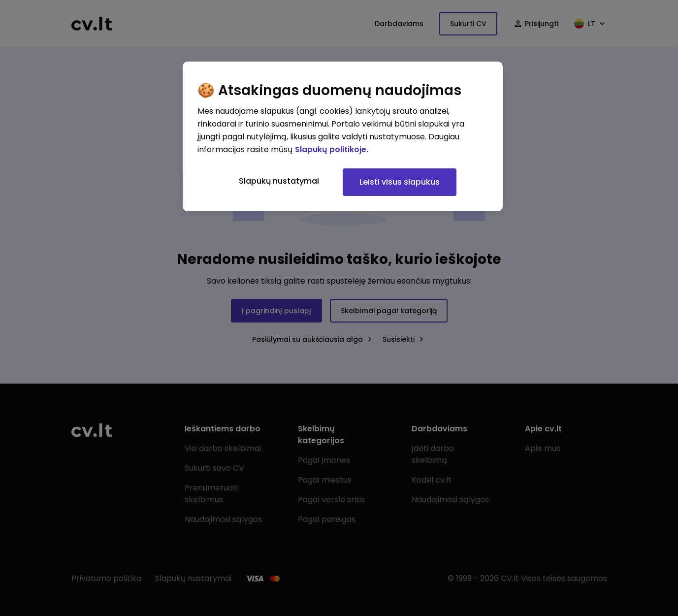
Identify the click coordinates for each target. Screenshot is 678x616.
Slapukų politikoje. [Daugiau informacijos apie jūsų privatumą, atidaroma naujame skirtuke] (332, 149)
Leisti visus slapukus (400, 182)
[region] (343, 136)
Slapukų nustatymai (279, 181)
